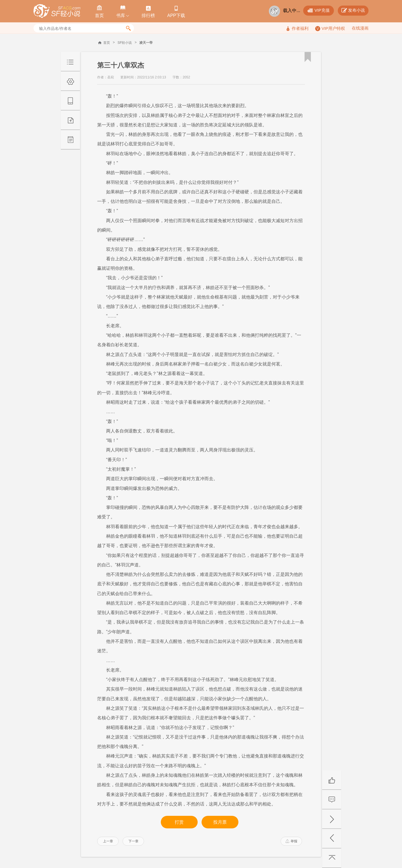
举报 (291, 841)
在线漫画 (360, 28)
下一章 (133, 841)
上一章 (108, 841)
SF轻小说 (125, 43)
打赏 (179, 822)
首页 (107, 43)
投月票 (220, 822)
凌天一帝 (146, 43)
